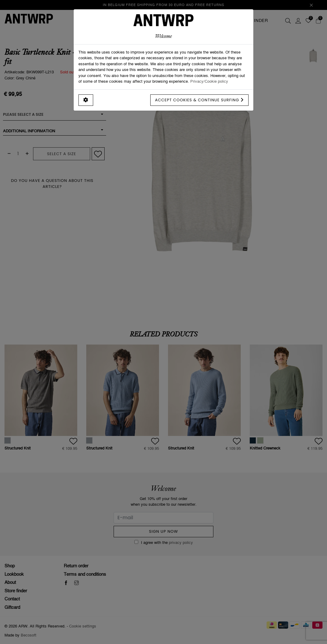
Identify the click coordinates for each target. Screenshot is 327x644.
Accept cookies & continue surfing (199, 100)
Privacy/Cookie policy (209, 81)
